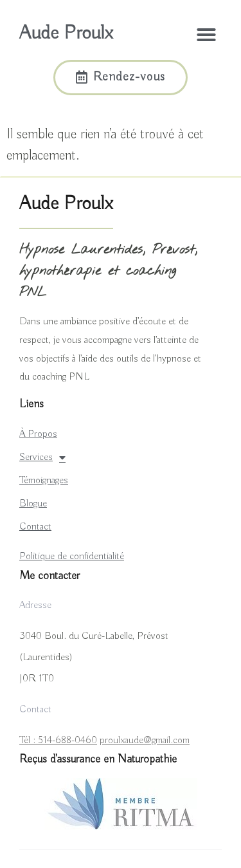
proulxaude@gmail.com (145, 741)
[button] (206, 35)
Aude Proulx (66, 33)
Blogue (33, 504)
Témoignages (44, 481)
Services (42, 457)
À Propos (38, 434)
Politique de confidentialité (72, 557)
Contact (35, 527)
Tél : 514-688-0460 (58, 741)
